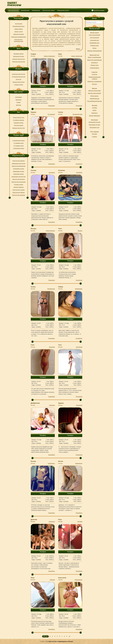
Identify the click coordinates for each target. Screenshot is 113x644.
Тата (60, 345)
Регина (33, 461)
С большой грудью (19, 148)
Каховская (52, 172)
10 (70, 636)
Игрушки (94, 134)
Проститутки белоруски (19, 166)
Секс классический (94, 35)
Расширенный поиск (18, 26)
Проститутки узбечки (19, 192)
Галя (33, 345)
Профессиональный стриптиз (95, 78)
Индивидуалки (25, 10)
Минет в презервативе (94, 57)
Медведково (79, 289)
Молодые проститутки (19, 74)
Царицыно (52, 521)
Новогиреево (78, 580)
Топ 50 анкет (19, 24)
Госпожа (94, 108)
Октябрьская (51, 289)
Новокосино (51, 463)
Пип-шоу (94, 84)
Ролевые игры (95, 45)
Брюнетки (18, 100)
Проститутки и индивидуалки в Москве (61, 641)
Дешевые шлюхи (19, 54)
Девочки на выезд (19, 34)
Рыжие (19, 102)
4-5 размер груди (19, 146)
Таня (60, 229)
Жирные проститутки (19, 128)
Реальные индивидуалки (19, 37)
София (33, 54)
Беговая (80, 521)
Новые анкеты (18, 29)
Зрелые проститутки (18, 82)
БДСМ (94, 110)
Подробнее (52, 106)
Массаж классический (95, 93)
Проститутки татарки (19, 190)
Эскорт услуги (18, 32)
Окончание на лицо (94, 125)
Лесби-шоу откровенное (94, 81)
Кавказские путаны (19, 171)
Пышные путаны (19, 123)
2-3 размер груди (19, 143)
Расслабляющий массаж (94, 101)
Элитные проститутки (19, 62)
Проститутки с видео (49, 10)
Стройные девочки (19, 120)
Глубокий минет (94, 68)
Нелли (61, 461)
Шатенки (19, 105)
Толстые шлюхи (19, 125)
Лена (33, 578)
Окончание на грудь (94, 122)
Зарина (61, 403)
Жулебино (79, 172)
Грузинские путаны (18, 169)
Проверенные (36, 10)
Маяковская (79, 463)
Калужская (79, 347)
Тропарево (79, 405)
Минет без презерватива (95, 60)
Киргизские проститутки (19, 177)
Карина (33, 112)
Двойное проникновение (94, 51)
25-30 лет (19, 79)
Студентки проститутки (19, 77)
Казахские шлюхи (19, 174)
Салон (61, 112)
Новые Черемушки (49, 56)
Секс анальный (95, 38)
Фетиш (95, 48)
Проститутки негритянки (19, 182)
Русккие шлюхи (19, 184)
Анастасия (62, 578)
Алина (33, 287)
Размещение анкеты (63, 10)
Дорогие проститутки (19, 59)
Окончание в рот (94, 127)
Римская (52, 580)
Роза (60, 520)
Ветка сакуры (94, 96)
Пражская (52, 405)
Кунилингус (95, 63)
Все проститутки (14, 10)
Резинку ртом (95, 65)
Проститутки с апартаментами (19, 40)
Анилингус (94, 113)
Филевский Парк (78, 114)
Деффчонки (35, 403)
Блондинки (19, 97)
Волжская (52, 347)
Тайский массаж (94, 99)
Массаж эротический (95, 91)
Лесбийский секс (94, 43)
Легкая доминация (95, 116)
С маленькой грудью (19, 140)
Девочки (34, 520)
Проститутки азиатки (19, 161)
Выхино (80, 231)
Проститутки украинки (19, 195)
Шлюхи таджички (19, 187)
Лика (60, 54)
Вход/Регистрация (99, 10)
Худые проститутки (19, 117)
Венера (33, 229)
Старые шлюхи (18, 85)
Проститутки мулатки (19, 179)
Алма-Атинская (50, 231)
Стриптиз (95, 74)
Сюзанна (62, 170)
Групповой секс (94, 40)
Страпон (94, 137)
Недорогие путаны (19, 56)
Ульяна (33, 170)
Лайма (61, 287)
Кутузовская (51, 114)
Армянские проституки (19, 163)
